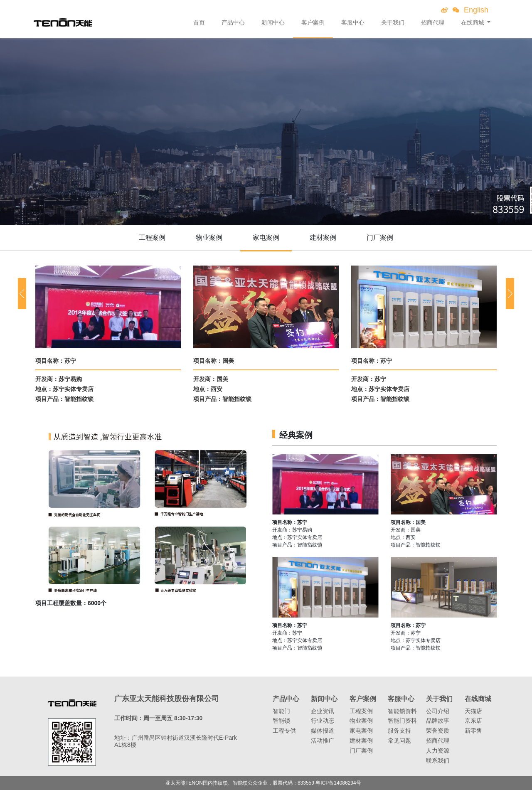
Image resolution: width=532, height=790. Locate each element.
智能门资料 (402, 721)
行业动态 (323, 721)
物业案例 (209, 237)
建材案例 (323, 237)
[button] (22, 294)
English (476, 10)
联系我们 (438, 760)
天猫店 (473, 711)
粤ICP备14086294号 (338, 783)
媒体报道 (323, 731)
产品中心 (233, 22)
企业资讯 (323, 711)
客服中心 (353, 22)
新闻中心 (273, 22)
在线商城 (478, 699)
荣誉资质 (438, 731)
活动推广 (323, 741)
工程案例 (152, 237)
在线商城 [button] (473, 22)
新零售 (473, 731)
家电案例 (266, 237)
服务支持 (399, 731)
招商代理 (433, 22)
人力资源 (438, 751)
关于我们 (393, 22)
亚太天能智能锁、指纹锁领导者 (63, 22)
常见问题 (399, 741)
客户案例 (313, 22)
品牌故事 (438, 721)
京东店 (473, 721)
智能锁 (281, 721)
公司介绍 (438, 711)
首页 (199, 22)
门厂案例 (380, 237)
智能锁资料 (402, 711)
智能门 (281, 711)
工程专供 (284, 731)
